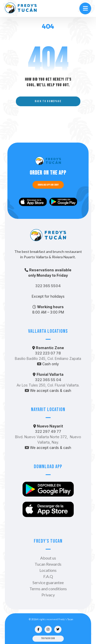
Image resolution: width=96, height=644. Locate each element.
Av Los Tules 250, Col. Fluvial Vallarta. (48, 385)
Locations (48, 570)
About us (48, 558)
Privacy (48, 595)
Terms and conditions (48, 589)
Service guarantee (48, 582)
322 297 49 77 (48, 431)
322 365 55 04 (48, 380)
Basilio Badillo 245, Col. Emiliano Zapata (48, 358)
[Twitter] (58, 629)
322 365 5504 (48, 286)
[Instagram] (48, 629)
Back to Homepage (48, 101)
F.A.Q (48, 576)
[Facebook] (38, 629)
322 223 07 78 (48, 353)
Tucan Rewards (48, 564)
